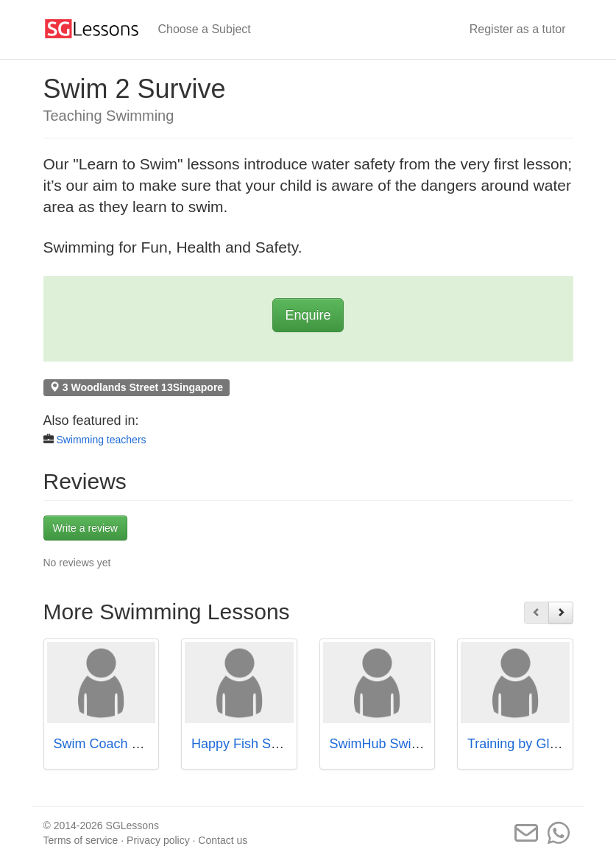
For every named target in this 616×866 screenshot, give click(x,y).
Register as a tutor (518, 29)
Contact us (223, 840)
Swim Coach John (107, 744)
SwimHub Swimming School (413, 744)
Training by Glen (516, 744)
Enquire (308, 315)
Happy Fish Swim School (265, 744)
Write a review (85, 528)
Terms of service (81, 840)
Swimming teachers (101, 440)
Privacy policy (158, 840)
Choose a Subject (205, 29)
